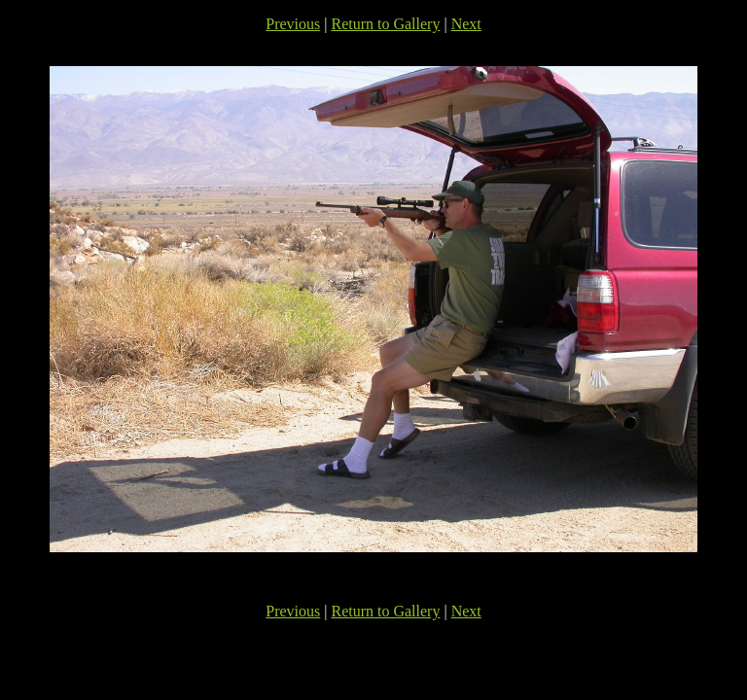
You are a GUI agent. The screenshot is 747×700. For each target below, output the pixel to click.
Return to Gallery (385, 24)
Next (466, 24)
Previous (293, 24)
